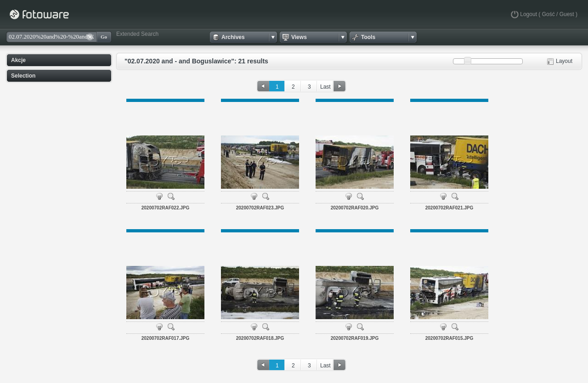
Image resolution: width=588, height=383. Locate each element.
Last (325, 87)
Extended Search (137, 34)
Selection (23, 76)
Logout (529, 14)
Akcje (18, 60)
